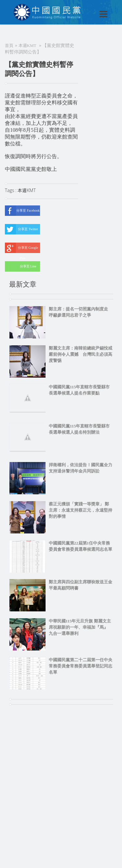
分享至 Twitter (21, 229)
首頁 (9, 45)
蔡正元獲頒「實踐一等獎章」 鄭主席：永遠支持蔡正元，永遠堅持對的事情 (81, 510)
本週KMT (27, 45)
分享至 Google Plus (21, 248)
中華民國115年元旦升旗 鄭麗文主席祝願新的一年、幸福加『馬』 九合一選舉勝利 (80, 627)
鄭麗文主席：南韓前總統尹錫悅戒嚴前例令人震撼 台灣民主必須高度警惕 (81, 354)
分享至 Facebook (22, 211)
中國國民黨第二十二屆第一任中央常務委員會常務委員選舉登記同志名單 (81, 666)
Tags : (11, 190)
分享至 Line (20, 266)
